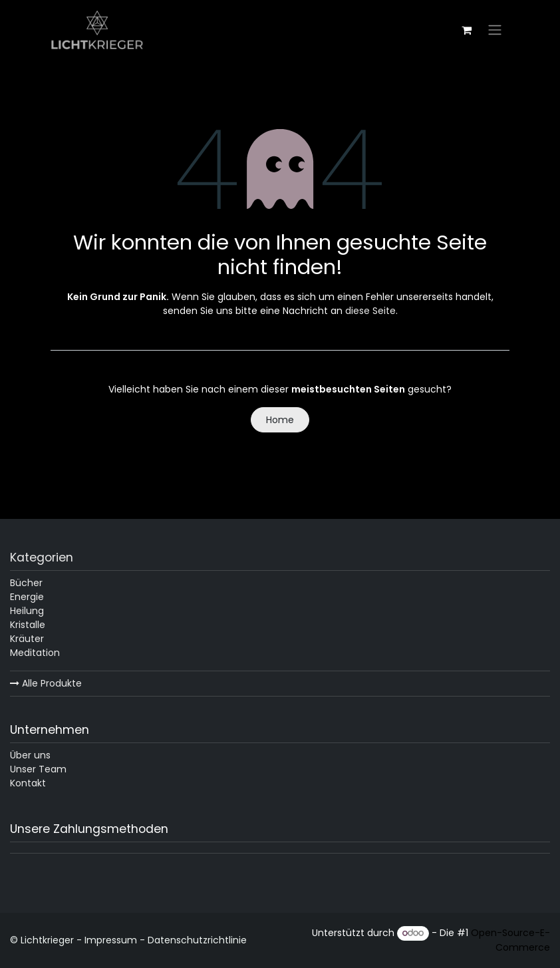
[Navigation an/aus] (495, 30)
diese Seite (370, 311)
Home (280, 420)
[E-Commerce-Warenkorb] (466, 30)
